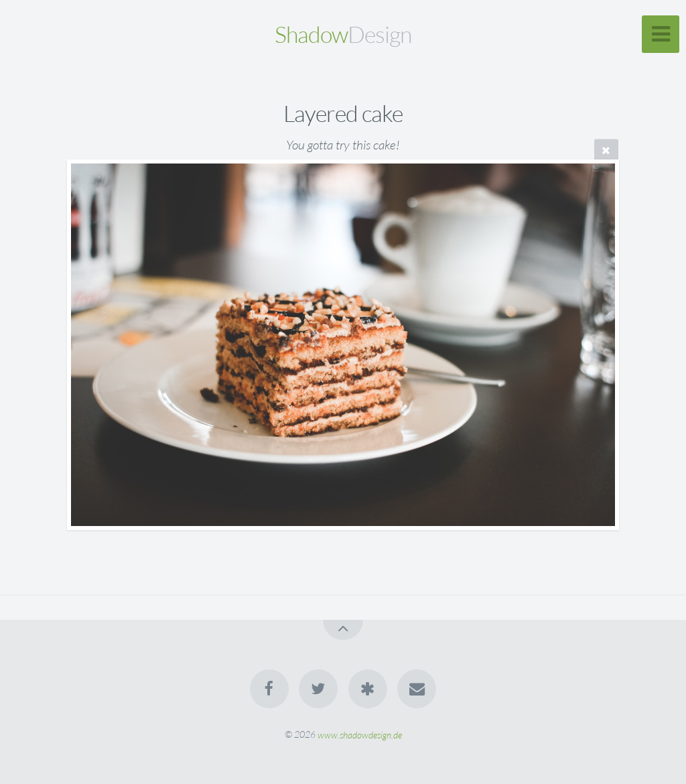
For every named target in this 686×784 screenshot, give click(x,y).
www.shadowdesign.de (360, 734)
